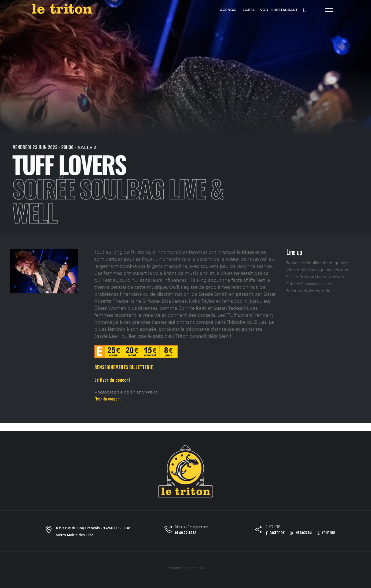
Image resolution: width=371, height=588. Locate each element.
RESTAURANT (285, 10)
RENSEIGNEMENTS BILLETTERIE (124, 367)
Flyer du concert (108, 399)
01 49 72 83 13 (186, 533)
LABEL (248, 10)
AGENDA (227, 10)
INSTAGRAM (301, 533)
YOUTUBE (326, 533)
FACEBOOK (275, 533)
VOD (263, 10)
